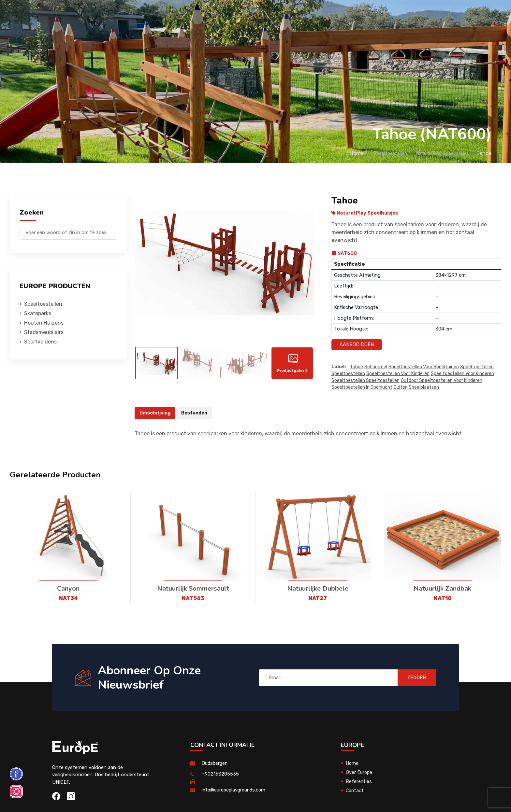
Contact (398, 14)
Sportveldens (313, 14)
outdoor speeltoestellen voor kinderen (442, 380)
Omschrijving (156, 413)
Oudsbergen (215, 763)
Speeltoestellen (103, 14)
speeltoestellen (477, 367)
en (475, 15)
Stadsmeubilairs (259, 14)
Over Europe (359, 772)
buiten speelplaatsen (416, 387)
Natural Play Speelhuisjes (437, 153)
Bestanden (196, 413)
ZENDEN (413, 678)
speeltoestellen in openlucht (362, 387)
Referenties (360, 14)
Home (338, 153)
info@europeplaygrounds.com (235, 790)
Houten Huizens (202, 14)
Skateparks (154, 14)
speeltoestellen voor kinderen (398, 374)
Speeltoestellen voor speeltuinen (424, 367)
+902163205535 (220, 774)
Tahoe (357, 367)
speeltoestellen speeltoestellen (365, 380)
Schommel (376, 367)
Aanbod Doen (357, 344)
